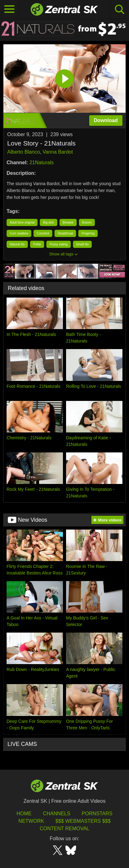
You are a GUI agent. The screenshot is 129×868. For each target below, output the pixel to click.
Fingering (88, 233)
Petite (37, 244)
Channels (57, 814)
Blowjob (68, 222)
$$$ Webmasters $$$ (83, 821)
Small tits (83, 244)
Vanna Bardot (58, 152)
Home (24, 814)
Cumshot (43, 233)
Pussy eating (58, 244)
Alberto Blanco (23, 152)
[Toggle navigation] (9, 9)
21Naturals (41, 163)
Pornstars (97, 814)
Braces (87, 222)
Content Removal (65, 829)
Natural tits (17, 244)
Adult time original (22, 222)
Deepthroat (65, 233)
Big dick (48, 222)
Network (31, 821)
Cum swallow (19, 233)
